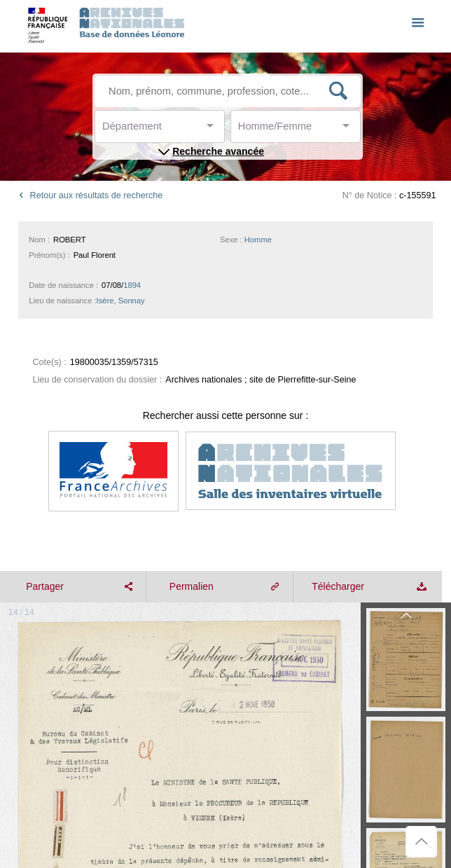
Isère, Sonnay (121, 301)
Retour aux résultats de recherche (89, 195)
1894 (132, 285)
